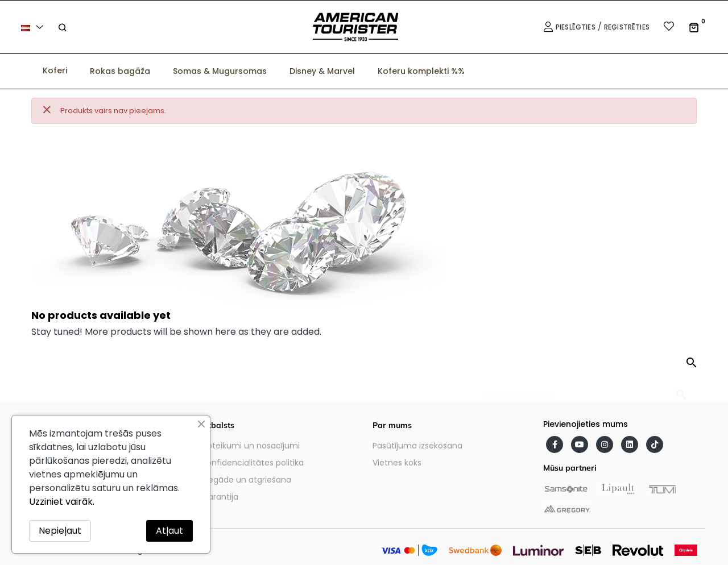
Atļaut (169, 531)
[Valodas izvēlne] (34, 27)
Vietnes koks (397, 463)
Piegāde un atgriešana (247, 480)
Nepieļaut (60, 531)
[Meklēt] (583, 389)
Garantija (220, 497)
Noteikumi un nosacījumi (251, 446)
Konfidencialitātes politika (253, 463)
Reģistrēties (627, 27)
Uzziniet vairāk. (62, 502)
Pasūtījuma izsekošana (417, 446)
